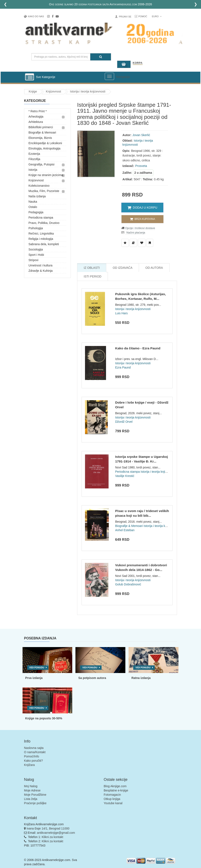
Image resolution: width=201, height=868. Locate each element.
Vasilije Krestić (125, 476)
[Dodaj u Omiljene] (142, 243)
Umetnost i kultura (40, 265)
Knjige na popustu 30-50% (44, 718)
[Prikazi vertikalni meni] (30, 77)
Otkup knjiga (112, 799)
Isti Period (93, 276)
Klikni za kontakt (52, 837)
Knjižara (29, 765)
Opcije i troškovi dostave (140, 228)
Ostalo (33, 207)
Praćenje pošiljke (35, 803)
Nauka (33, 202)
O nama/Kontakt (35, 752)
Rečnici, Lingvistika (41, 233)
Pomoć (143, 16)
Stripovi (33, 260)
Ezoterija (34, 154)
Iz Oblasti (92, 268)
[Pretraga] (101, 57)
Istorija (33, 170)
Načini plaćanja (135, 233)
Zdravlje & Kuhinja (41, 271)
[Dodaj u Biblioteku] (133, 243)
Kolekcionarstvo (39, 186)
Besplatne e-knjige (116, 790)
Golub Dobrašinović (128, 584)
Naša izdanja (37, 196)
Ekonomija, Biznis (40, 138)
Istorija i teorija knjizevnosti (88, 91)
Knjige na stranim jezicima (46, 175)
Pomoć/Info (32, 756)
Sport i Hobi (36, 255)
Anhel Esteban (125, 530)
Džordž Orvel (124, 422)
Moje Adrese (32, 790)
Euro (157, 16)
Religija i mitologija (41, 239)
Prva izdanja (34, 678)
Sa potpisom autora (92, 678)
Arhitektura (36, 122)
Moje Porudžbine (35, 795)
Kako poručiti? (33, 761)
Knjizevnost (54, 91)
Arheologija (36, 117)
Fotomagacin (112, 795)
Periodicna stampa (41, 218)
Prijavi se (125, 17)
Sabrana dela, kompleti (44, 244)
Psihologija (36, 228)
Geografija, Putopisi (41, 164)
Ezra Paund (123, 367)
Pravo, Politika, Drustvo (44, 223)
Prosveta (141, 166)
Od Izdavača (122, 268)
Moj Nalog (31, 786)
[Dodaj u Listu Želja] (125, 243)
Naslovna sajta (34, 748)
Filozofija (34, 159)
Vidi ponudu (37, 667)
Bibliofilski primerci (41, 127)
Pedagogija (36, 212)
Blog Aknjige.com (115, 786)
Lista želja (31, 799)
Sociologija (36, 249)
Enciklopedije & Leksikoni (45, 143)
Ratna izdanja (141, 678)
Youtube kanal (113, 803)
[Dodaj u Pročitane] (150, 243)
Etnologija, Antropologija (44, 148)
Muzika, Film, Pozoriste (44, 191)
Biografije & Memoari (42, 132)
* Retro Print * (38, 111)
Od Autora (154, 268)
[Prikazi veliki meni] (109, 76)
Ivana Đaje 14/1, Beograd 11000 (48, 828)
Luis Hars (121, 313)
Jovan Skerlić (141, 135)
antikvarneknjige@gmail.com (56, 833)
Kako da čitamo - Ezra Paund (138, 348)
